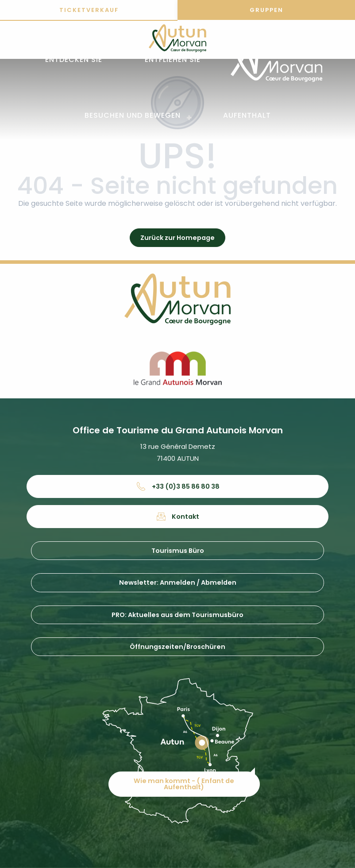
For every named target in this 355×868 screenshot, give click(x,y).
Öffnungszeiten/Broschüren (177, 647)
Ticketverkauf (89, 10)
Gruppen (266, 10)
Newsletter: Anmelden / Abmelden (178, 583)
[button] (74, 60)
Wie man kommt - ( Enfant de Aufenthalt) (184, 784)
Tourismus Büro (178, 551)
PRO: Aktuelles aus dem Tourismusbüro (177, 615)
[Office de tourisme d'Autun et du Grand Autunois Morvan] (177, 40)
